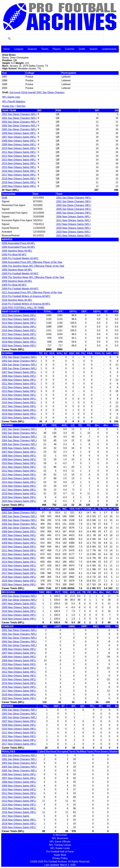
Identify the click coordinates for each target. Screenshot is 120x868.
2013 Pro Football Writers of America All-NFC (26, 296)
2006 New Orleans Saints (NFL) (19, 133)
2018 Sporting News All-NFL (17, 300)
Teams (45, 49)
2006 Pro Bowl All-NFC (14, 255)
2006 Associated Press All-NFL (18, 243)
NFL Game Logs (11, 97)
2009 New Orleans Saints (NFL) (19, 145)
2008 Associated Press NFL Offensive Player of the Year (32, 262)
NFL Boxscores (60, 838)
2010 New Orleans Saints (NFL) (19, 148)
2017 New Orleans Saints (16, 816)
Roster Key (8, 106)
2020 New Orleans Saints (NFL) (19, 186)
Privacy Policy (60, 858)
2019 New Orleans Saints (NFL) (19, 182)
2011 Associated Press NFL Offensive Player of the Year (32, 292)
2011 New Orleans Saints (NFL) (19, 152)
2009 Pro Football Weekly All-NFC (20, 289)
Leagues (19, 49)
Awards (93, 49)
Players (57, 49)
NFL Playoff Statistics (14, 102)
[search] (54, 39)
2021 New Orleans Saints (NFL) (73, 236)
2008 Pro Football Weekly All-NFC (20, 274)
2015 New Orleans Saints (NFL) (19, 167)
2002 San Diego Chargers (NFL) (19, 118)
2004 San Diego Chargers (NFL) (19, 126)
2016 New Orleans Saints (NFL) (19, 171)
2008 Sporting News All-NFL (17, 270)
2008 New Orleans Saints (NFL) (19, 141)
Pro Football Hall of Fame (60, 852)
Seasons (32, 49)
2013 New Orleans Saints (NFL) (19, 160)
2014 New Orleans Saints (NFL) (19, 163)
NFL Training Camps (60, 845)
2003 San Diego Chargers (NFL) (19, 122)
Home (7, 49)
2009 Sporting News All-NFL (17, 281)
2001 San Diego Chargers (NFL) (19, 114)
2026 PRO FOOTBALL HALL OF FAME (23, 308)
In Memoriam (60, 835)
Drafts (82, 49)
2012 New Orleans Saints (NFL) (19, 156)
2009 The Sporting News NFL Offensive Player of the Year (33, 277)
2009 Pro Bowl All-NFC (14, 285)
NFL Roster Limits (60, 848)
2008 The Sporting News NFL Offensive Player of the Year (33, 266)
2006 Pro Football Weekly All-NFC (20, 258)
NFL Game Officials (60, 842)
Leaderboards (109, 49)
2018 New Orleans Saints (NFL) (19, 179)
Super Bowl (60, 855)
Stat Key (21, 106)
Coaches (70, 49)
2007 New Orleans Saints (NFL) (19, 137)
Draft (4, 198)
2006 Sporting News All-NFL (17, 251)
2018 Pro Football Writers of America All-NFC (26, 304)
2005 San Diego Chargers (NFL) (19, 129)
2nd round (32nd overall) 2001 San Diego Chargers (37, 92)
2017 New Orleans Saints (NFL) (19, 175)
